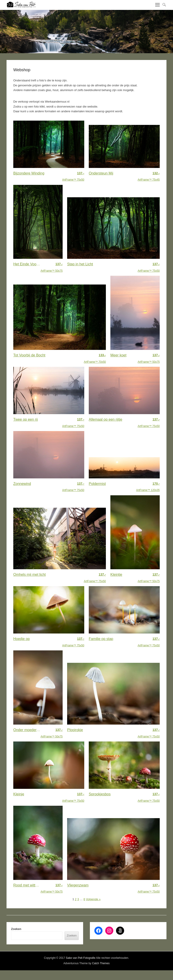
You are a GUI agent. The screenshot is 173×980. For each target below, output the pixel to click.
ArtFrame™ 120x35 (148, 487)
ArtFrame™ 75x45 (149, 176)
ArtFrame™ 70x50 (95, 358)
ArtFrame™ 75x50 (73, 176)
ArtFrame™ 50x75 (52, 267)
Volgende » (93, 899)
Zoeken (16, 929)
